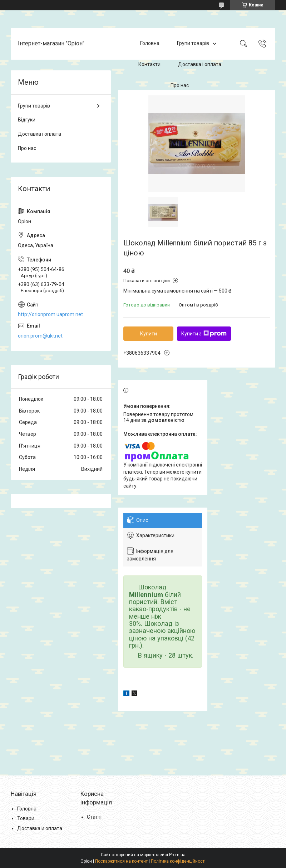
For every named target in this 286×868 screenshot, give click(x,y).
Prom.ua (177, 855)
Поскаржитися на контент (121, 861)
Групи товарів (193, 44)
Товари (26, 818)
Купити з (204, 334)
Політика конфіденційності (178, 861)
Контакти (149, 64)
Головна (150, 44)
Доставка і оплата (200, 64)
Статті (94, 817)
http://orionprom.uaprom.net (50, 314)
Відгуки (27, 120)
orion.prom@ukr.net (40, 336)
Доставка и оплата (40, 828)
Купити (149, 334)
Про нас (180, 85)
